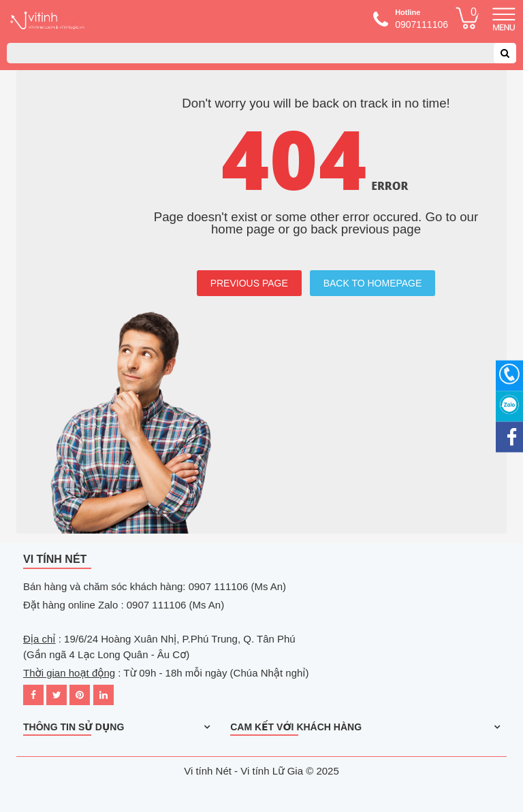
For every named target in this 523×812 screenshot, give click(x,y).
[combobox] (261, 53)
